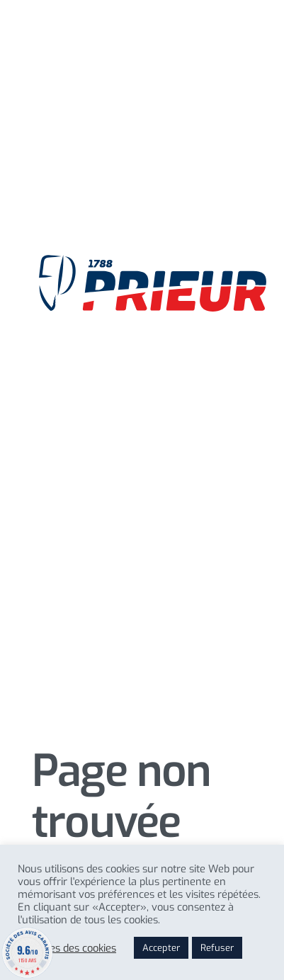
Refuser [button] (217, 948)
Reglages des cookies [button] (67, 948)
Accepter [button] (161, 948)
